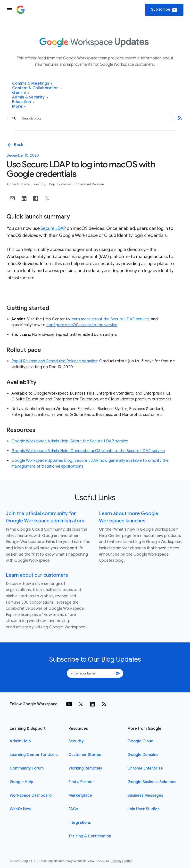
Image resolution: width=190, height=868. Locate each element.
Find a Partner (81, 782)
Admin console (19, 184)
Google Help (21, 782)
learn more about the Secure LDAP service (110, 319)
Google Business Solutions (152, 782)
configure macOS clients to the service (82, 325)
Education (23, 102)
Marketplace (80, 795)
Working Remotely (85, 768)
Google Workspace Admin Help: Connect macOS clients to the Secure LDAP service (88, 451)
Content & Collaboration (37, 88)
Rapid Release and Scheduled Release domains (54, 361)
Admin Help (20, 741)
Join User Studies (143, 809)
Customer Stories (85, 755)
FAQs (73, 809)
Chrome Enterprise (145, 768)
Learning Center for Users (34, 755)
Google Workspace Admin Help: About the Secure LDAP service (70, 441)
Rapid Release (60, 184)
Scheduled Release (89, 184)
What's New (21, 809)
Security (76, 741)
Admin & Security (30, 97)
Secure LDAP (53, 228)
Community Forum (27, 768)
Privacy (116, 861)
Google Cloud (140, 741)
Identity (40, 184)
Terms (128, 861)
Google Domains (143, 755)
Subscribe (164, 10)
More (19, 107)
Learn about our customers (37, 575)
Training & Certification (90, 836)
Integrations (80, 823)
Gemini (21, 93)
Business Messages (145, 795)
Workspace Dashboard (31, 795)
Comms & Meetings (32, 84)
